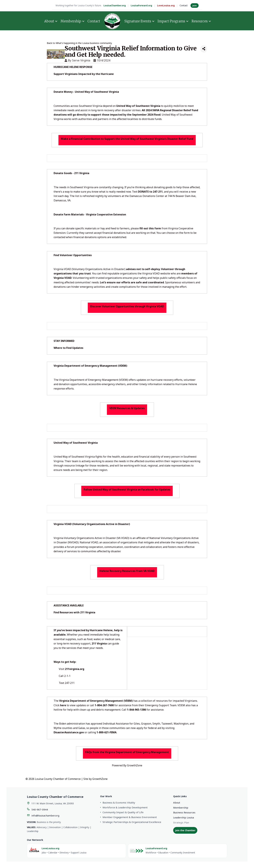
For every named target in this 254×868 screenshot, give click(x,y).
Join (195, 6)
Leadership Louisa (184, 817)
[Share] (204, 49)
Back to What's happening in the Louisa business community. (79, 43)
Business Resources (184, 812)
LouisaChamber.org (115, 6)
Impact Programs (171, 21)
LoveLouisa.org (166, 6)
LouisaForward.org (141, 6)
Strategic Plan (181, 822)
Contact (184, 6)
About (49, 21)
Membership (71, 21)
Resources (200, 21)
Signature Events (138, 21)
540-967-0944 (40, 809)
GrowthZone (135, 765)
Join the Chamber (185, 830)
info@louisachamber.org (45, 815)
